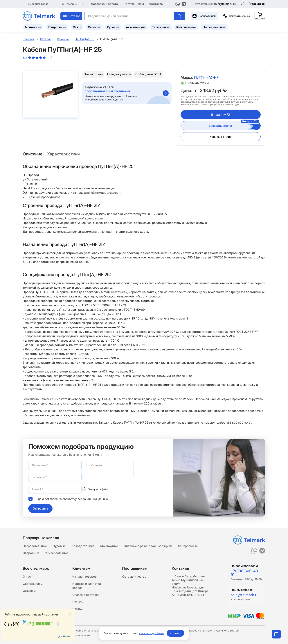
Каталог (71, 16)
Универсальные (57, 553)
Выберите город (38, 4)
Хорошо (176, 633)
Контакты (156, 4)
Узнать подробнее (151, 633)
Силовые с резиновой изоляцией (148, 546)
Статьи (78, 611)
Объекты (29, 592)
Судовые (113, 27)
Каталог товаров (84, 577)
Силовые (94, 27)
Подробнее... (63, 636)
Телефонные (161, 27)
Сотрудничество (134, 577)
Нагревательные (214, 27)
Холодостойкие (83, 546)
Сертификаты (33, 584)
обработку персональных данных (86, 499)
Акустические (136, 27)
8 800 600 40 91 (241, 423)
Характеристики (66, 154)
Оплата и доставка (86, 596)
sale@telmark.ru (225, 4)
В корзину (221, 115)
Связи (77, 27)
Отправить (40, 508)
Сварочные (31, 553)
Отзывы (78, 603)
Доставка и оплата (104, 4)
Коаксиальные (186, 27)
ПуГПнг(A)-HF (207, 78)
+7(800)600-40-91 (252, 4)
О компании (74, 4)
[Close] (70, 614)
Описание (33, 154)
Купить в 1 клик (221, 137)
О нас (27, 577)
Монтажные (33, 27)
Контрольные (57, 27)
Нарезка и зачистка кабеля (87, 586)
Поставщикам (134, 4)
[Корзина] (260, 16)
